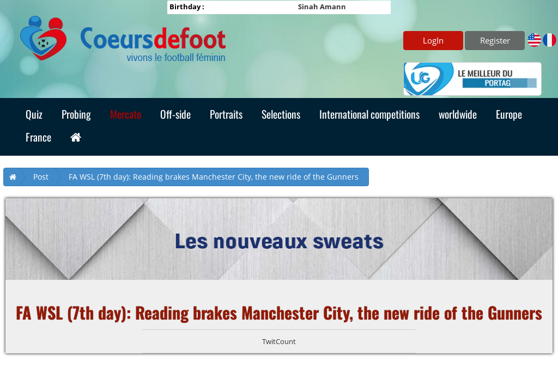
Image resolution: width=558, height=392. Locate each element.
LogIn (433, 40)
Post (41, 177)
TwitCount (279, 341)
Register (495, 40)
